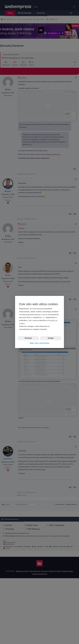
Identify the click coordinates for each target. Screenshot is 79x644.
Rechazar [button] (28, 338)
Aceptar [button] (51, 338)
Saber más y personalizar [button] (40, 343)
